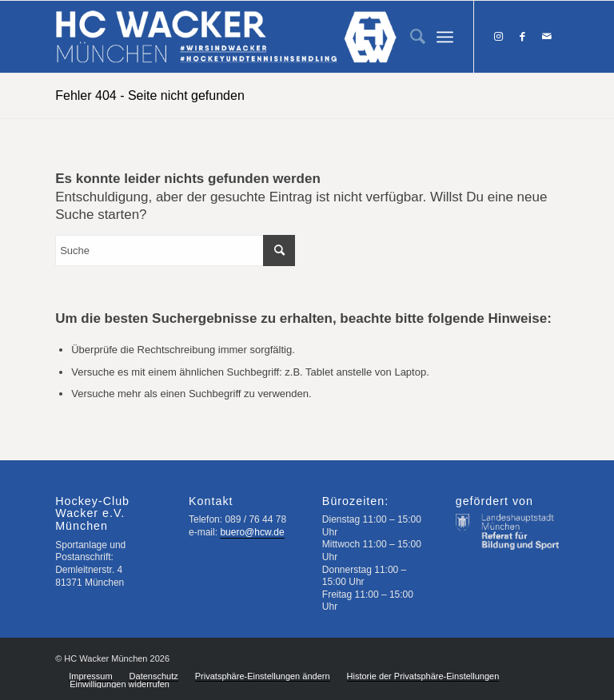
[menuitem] (410, 37)
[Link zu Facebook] (523, 37)
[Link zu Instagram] (499, 37)
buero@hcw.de (252, 532)
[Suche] (410, 37)
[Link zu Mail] (547, 37)
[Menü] (445, 37)
